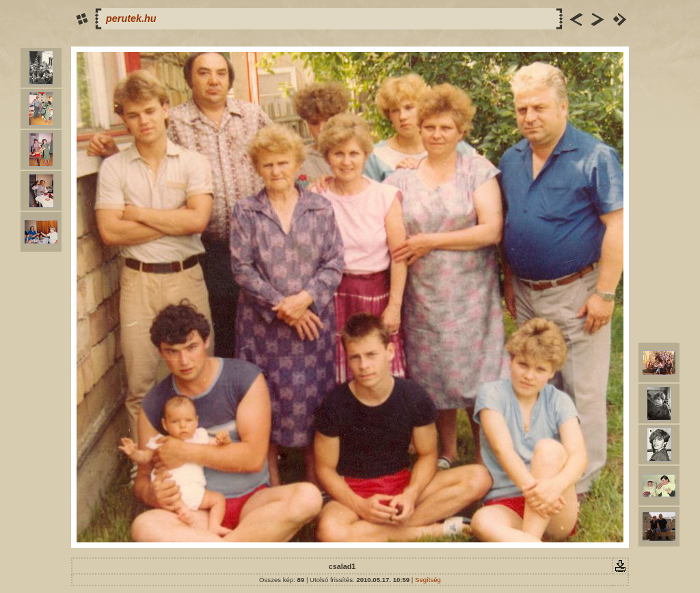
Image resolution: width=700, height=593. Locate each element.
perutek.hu (131, 18)
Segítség (428, 580)
